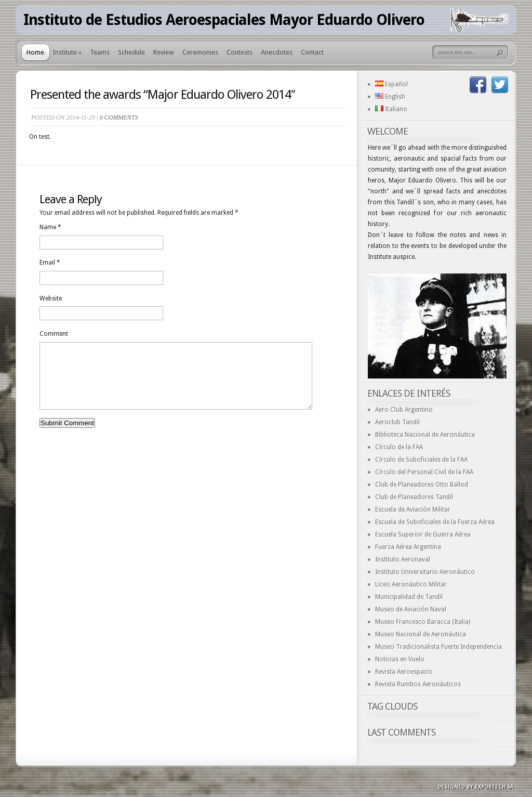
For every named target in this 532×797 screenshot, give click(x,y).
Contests (240, 52)
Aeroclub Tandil (397, 422)
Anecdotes (277, 52)
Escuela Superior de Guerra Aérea (423, 534)
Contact (312, 52)
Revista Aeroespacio (404, 672)
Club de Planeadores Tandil (414, 497)
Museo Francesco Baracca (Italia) (423, 622)
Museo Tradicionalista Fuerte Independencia (438, 647)
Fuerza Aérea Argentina (408, 547)
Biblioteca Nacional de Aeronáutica (425, 435)
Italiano (391, 109)
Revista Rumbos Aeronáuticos (418, 684)
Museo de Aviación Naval (411, 609)
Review (164, 52)
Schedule (131, 52)
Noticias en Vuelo (400, 659)
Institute (67, 52)
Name (50, 227)
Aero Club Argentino (404, 410)
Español (391, 84)
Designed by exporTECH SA (476, 787)
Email (50, 263)
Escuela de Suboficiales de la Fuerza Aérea (435, 522)
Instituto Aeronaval (403, 559)
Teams (100, 52)
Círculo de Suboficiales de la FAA (421, 460)
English (390, 97)
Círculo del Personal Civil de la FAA (424, 472)
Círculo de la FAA (399, 447)
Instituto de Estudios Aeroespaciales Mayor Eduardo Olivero (224, 20)
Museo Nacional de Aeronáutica (421, 634)
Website (51, 298)
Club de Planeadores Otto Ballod (422, 485)
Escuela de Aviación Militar (413, 509)
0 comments (119, 117)
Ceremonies (200, 52)
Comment (54, 334)
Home (35, 52)
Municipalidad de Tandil (409, 597)
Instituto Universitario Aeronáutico (425, 572)
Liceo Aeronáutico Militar (411, 584)
